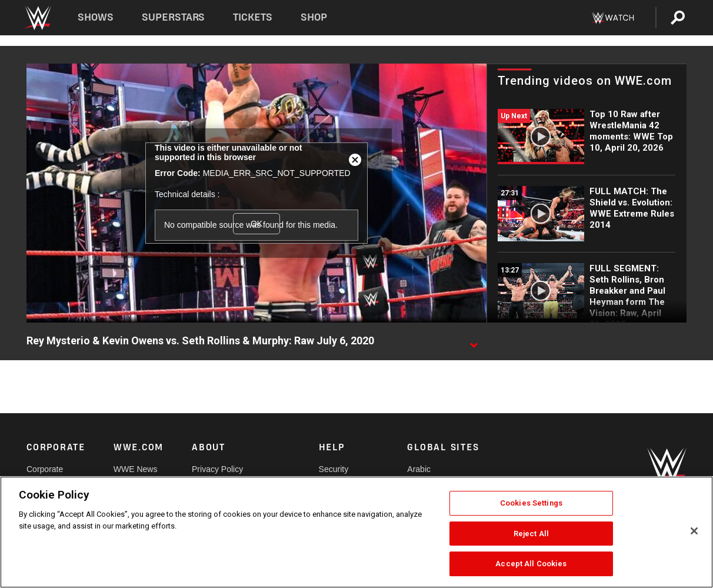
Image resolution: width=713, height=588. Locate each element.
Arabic (419, 469)
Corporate (45, 469)
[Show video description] (474, 341)
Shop (314, 17)
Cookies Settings (531, 503)
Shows (96, 17)
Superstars (174, 17)
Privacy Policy (217, 469)
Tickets (253, 17)
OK (256, 224)
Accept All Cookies (531, 564)
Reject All (531, 534)
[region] (356, 532)
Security (334, 469)
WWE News (136, 469)
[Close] (694, 531)
